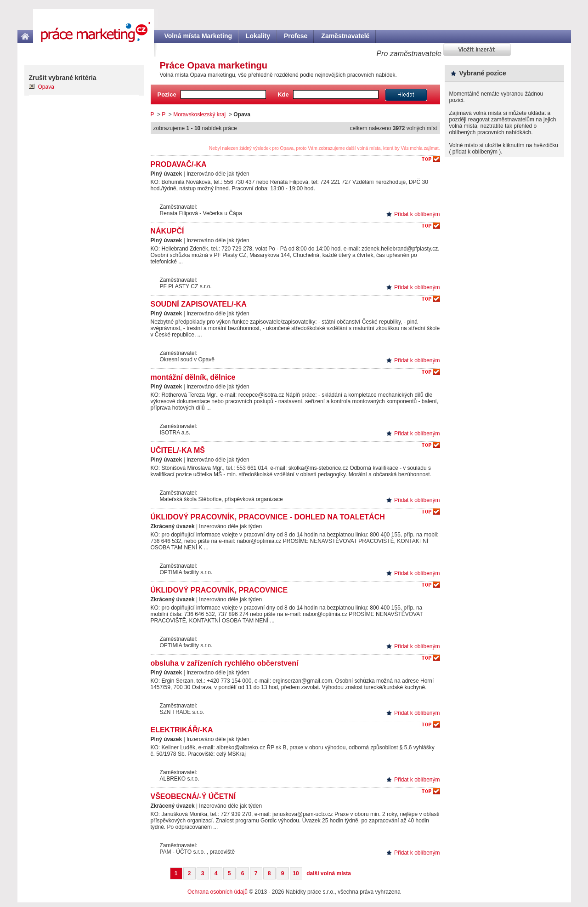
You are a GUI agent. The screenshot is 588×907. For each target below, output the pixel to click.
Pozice (167, 94)
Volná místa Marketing (198, 36)
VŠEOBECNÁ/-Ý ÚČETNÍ (193, 796)
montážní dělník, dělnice (193, 377)
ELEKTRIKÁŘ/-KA (182, 730)
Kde (283, 94)
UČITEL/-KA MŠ (178, 450)
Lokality (258, 36)
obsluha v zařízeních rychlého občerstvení (225, 663)
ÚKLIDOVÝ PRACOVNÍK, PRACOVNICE (219, 590)
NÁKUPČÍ (167, 231)
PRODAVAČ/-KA (179, 164)
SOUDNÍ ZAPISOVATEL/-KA (199, 304)
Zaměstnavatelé (345, 36)
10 (296, 873)
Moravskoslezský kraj (199, 114)
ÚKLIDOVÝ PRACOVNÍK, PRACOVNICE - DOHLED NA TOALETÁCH (268, 517)
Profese (296, 36)
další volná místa (329, 873)
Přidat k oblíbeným (417, 214)
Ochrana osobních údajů (218, 892)
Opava (46, 87)
